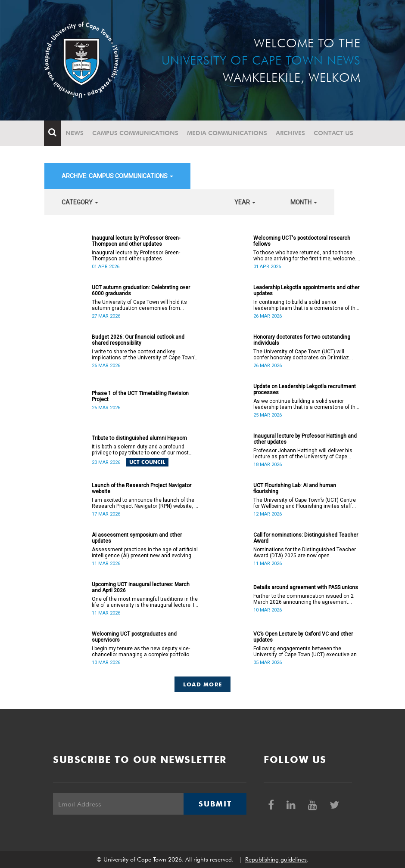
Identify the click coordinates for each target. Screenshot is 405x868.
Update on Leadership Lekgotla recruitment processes (305, 389)
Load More (203, 684)
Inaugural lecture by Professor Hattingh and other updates (305, 439)
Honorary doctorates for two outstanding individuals (302, 340)
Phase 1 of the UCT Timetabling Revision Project (140, 396)
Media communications (227, 133)
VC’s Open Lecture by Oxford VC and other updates (303, 637)
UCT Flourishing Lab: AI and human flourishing (295, 488)
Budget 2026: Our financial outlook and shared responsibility (138, 340)
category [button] (80, 202)
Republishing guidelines (276, 859)
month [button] (304, 202)
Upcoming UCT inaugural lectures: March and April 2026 (141, 587)
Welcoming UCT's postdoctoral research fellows (302, 241)
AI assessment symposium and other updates (137, 538)
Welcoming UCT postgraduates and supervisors (134, 637)
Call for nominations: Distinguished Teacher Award (306, 538)
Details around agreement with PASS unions (306, 587)
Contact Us (334, 133)
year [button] (245, 202)
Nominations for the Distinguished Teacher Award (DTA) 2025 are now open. (305, 553)
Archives (291, 133)
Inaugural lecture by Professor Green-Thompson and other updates (136, 241)
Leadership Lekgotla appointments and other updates (306, 290)
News (75, 133)
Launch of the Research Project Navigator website (142, 488)
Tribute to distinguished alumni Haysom (139, 438)
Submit (215, 804)
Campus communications (136, 133)
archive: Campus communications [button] (117, 176)
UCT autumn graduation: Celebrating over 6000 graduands (141, 290)
